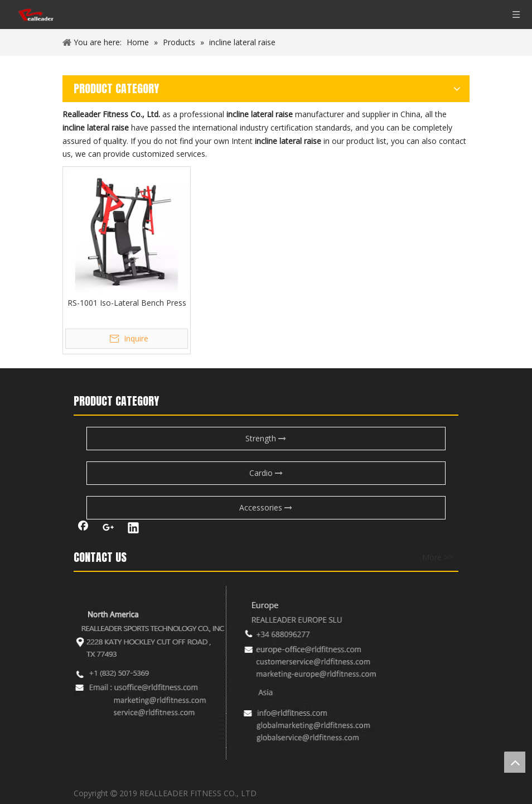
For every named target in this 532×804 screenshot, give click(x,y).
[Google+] (108, 529)
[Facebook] (83, 529)
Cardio (266, 473)
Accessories (266, 507)
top (515, 762)
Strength (266, 438)
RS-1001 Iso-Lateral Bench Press (127, 303)
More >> (437, 557)
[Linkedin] (133, 529)
